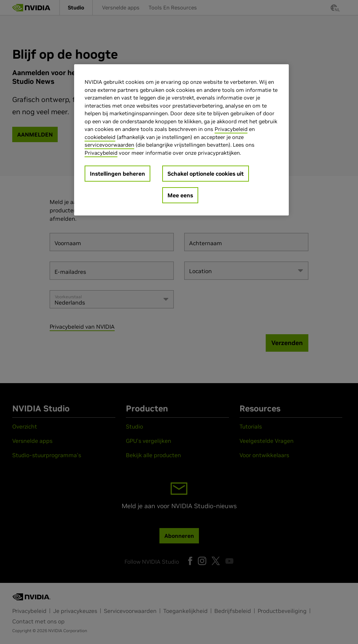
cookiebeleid (100, 137)
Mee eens (180, 195)
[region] (181, 140)
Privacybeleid (231, 129)
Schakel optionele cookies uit (206, 174)
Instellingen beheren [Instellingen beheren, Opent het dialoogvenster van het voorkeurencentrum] (117, 174)
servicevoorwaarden (109, 145)
